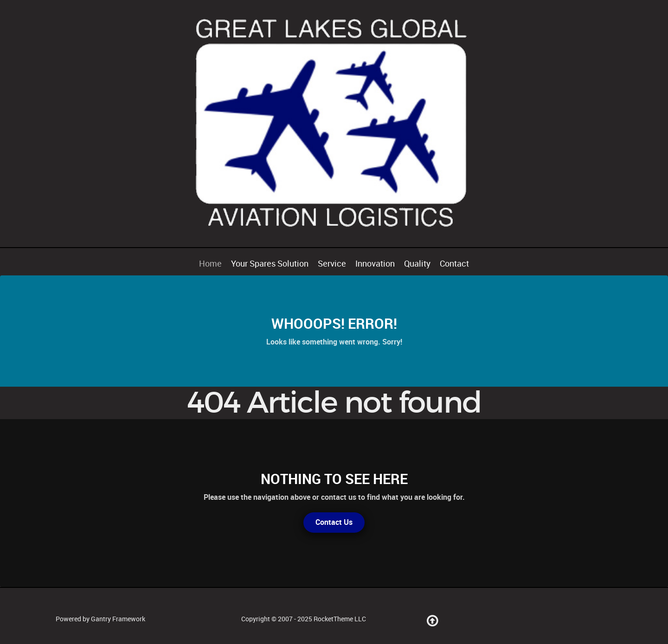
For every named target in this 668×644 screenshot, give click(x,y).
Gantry (118, 619)
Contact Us (334, 522)
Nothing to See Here (334, 479)
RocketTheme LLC (340, 619)
